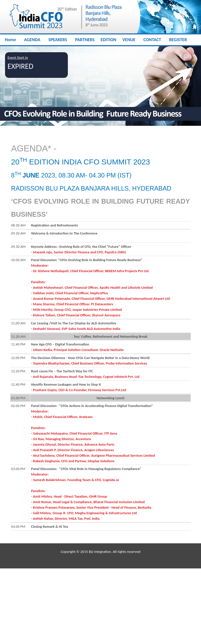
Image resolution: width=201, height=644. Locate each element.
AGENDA (32, 40)
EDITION (108, 40)
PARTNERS (85, 40)
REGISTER (178, 40)
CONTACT (152, 40)
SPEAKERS (58, 40)
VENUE (129, 40)
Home (10, 40)
